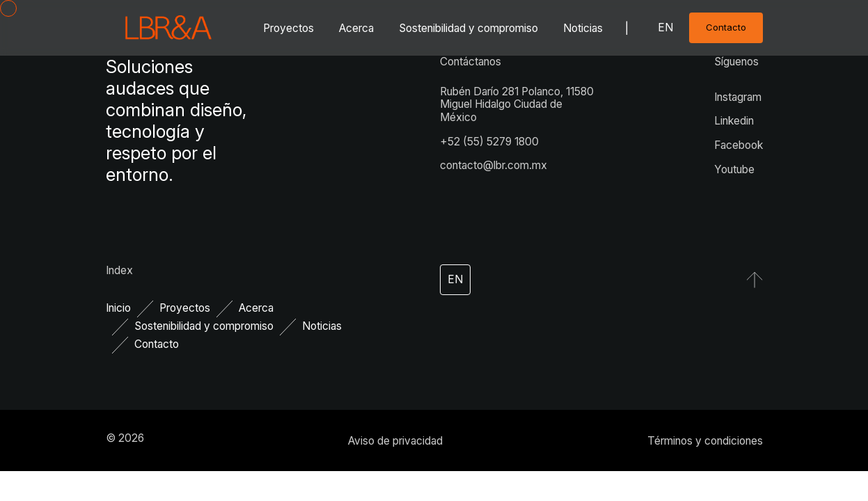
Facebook (739, 145)
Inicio (118, 308)
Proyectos (289, 28)
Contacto (157, 344)
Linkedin (734, 121)
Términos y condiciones (705, 441)
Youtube (734, 169)
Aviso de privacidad (395, 441)
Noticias (583, 28)
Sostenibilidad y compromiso (468, 28)
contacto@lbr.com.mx (494, 166)
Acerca (356, 28)
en (665, 27)
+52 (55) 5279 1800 (489, 142)
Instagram (738, 97)
